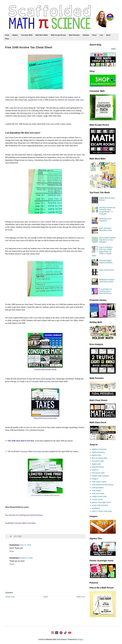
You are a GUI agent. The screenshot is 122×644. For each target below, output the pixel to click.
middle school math (99, 496)
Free (101, 35)
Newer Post (10, 597)
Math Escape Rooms (58, 35)
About (108, 35)
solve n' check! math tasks (102, 511)
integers (95, 479)
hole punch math (98, 473)
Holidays (86, 35)
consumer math (98, 461)
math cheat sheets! (99, 482)
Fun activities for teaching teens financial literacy (105, 291)
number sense (97, 499)
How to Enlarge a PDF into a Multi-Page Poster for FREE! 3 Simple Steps (102, 251)
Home (7, 35)
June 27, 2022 (26, 545)
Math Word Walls (42, 35)
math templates (98, 488)
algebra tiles (96, 455)
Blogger (80, 639)
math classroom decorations (103, 485)
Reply (12, 551)
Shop (7, 39)
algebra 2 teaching (99, 449)
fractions (95, 470)
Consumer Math (27, 35)
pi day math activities (100, 505)
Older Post (81, 597)
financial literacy (98, 467)
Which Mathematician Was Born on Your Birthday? (107, 240)
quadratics (96, 508)
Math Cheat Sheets (107, 270)
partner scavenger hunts (101, 502)
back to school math (99, 458)
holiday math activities (100, 476)
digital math (96, 464)
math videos (96, 491)
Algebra (15, 35)
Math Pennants (74, 35)
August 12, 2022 (26, 558)
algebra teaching (98, 452)
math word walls (98, 493)
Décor (94, 35)
